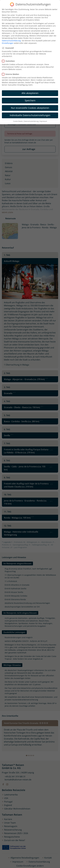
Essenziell (9, 48)
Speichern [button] (30, 100)
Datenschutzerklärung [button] (31, 121)
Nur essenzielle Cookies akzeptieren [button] (30, 108)
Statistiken (9, 61)
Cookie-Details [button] (18, 121)
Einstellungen (8, 43)
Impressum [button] (43, 121)
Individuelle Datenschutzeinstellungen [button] (30, 115)
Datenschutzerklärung (11, 41)
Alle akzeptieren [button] (30, 93)
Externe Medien (11, 74)
